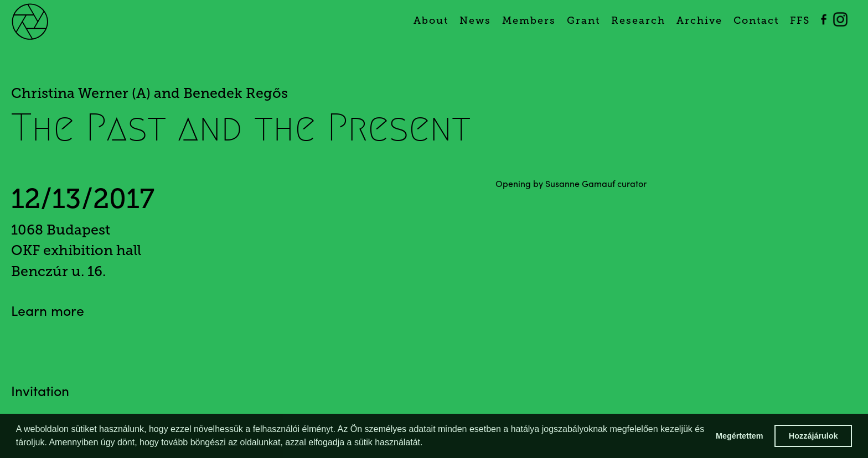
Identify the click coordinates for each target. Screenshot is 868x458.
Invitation (40, 392)
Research (638, 20)
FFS (800, 20)
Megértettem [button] (740, 436)
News (475, 20)
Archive (699, 20)
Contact (756, 20)
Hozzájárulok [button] (813, 436)
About (431, 20)
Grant (583, 20)
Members (529, 20)
